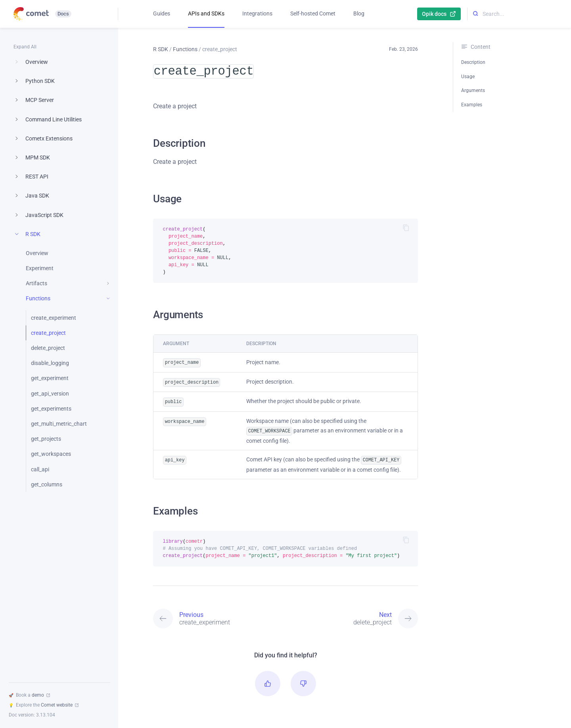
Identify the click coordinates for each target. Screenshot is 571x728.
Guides (162, 13)
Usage (468, 77)
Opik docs (439, 14)
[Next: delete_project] (352, 613)
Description (473, 62)
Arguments (473, 90)
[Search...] (519, 14)
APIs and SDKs (206, 13)
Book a (29, 695)
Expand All (25, 47)
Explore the (44, 705)
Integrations (257, 13)
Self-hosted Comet (313, 13)
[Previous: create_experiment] (219, 613)
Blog (359, 13)
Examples (472, 105)
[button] (268, 678)
